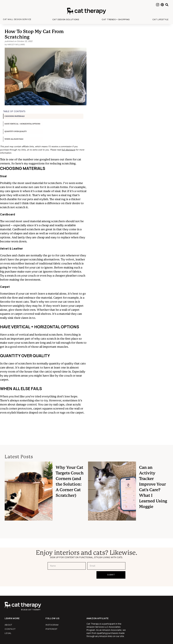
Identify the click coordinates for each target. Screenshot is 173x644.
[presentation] (71, 577)
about (8, 625)
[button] (66, 19)
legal (8, 633)
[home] (86, 11)
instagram (52, 625)
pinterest (52, 629)
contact (10, 629)
